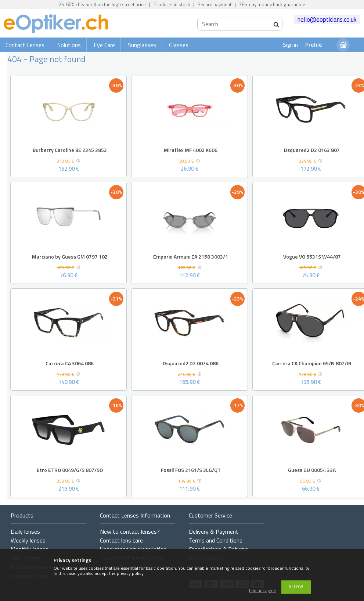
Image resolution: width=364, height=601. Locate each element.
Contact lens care (121, 540)
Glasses (179, 45)
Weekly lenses (28, 540)
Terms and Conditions (216, 540)
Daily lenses (25, 531)
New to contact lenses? (130, 531)
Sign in (290, 45)
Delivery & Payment (214, 531)
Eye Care (104, 45)
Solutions (69, 45)
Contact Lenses (25, 45)
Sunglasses (142, 45)
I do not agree (263, 591)
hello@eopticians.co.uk (327, 19)
